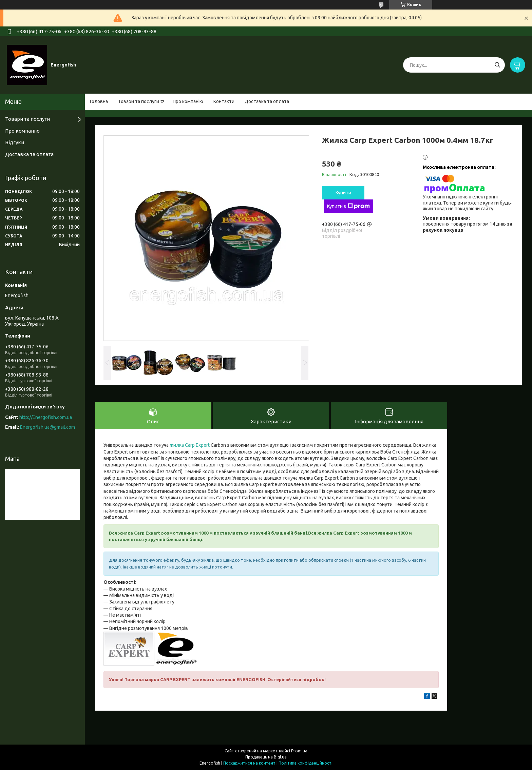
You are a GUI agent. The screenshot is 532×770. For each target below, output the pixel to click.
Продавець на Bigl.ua (266, 757)
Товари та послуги (139, 101)
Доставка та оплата (267, 101)
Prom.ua (299, 751)
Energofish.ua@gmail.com (47, 427)
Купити (343, 193)
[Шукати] (497, 65)
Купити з (348, 206)
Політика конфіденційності (306, 763)
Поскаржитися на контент (249, 763)
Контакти (224, 101)
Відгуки (15, 142)
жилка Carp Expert (190, 445)
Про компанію (188, 101)
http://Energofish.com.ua (46, 417)
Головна (99, 101)
